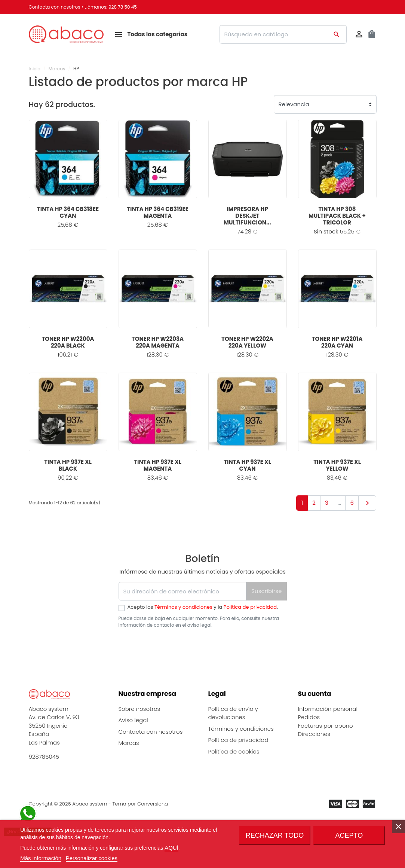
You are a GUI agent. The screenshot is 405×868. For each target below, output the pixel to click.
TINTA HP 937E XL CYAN (247, 465)
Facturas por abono (326, 753)
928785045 (44, 784)
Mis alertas (313, 770)
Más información (41, 858)
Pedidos (309, 745)
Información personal (328, 736)
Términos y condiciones (183, 607)
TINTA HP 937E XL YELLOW (337, 465)
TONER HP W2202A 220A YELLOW (247, 342)
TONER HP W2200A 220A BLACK (68, 342)
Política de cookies (234, 779)
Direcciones (314, 762)
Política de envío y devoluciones (233, 741)
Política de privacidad (250, 607)
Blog (125, 782)
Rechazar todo (275, 835)
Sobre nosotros (139, 736)
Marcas (129, 771)
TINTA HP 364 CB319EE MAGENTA (158, 212)
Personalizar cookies (92, 858)
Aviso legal (133, 748)
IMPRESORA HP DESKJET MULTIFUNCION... (247, 216)
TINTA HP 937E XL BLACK (68, 465)
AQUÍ (171, 848)
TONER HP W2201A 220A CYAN (337, 342)
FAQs (125, 794)
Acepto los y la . (203, 607)
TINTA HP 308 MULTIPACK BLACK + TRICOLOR (337, 216)
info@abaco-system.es (61, 793)
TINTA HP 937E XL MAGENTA (158, 465)
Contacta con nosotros (55, 7)
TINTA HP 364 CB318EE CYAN (68, 212)
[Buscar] (283, 34)
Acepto (349, 835)
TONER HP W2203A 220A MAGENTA (158, 342)
